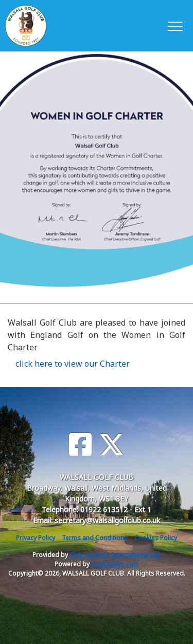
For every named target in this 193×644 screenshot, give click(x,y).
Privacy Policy (36, 538)
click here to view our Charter (73, 364)
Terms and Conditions (95, 538)
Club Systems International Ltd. (115, 555)
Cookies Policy (156, 538)
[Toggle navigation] (175, 26)
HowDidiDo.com (115, 564)
